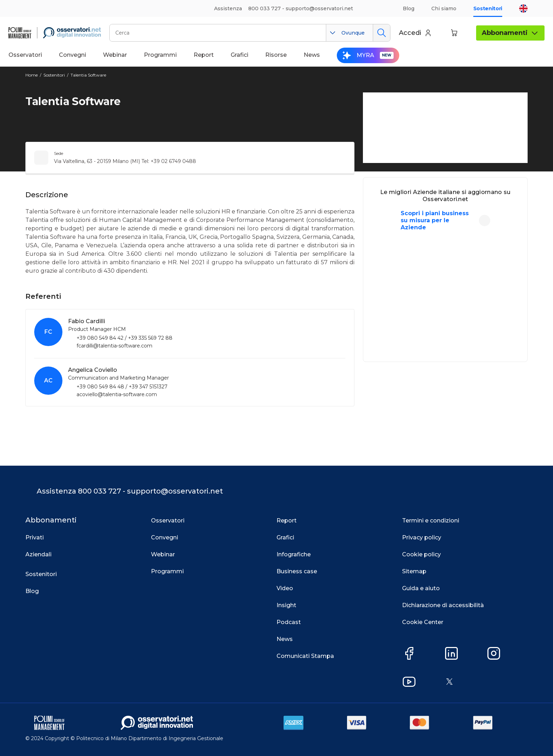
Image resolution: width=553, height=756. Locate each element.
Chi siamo (444, 8)
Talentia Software (88, 75)
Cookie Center (423, 622)
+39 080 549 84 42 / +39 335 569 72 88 (124, 338)
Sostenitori (488, 8)
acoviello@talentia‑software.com (117, 394)
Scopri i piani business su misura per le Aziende (435, 220)
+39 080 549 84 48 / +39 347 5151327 (122, 387)
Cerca (381, 33)
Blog (409, 8)
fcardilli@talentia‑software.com (114, 346)
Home (32, 75)
